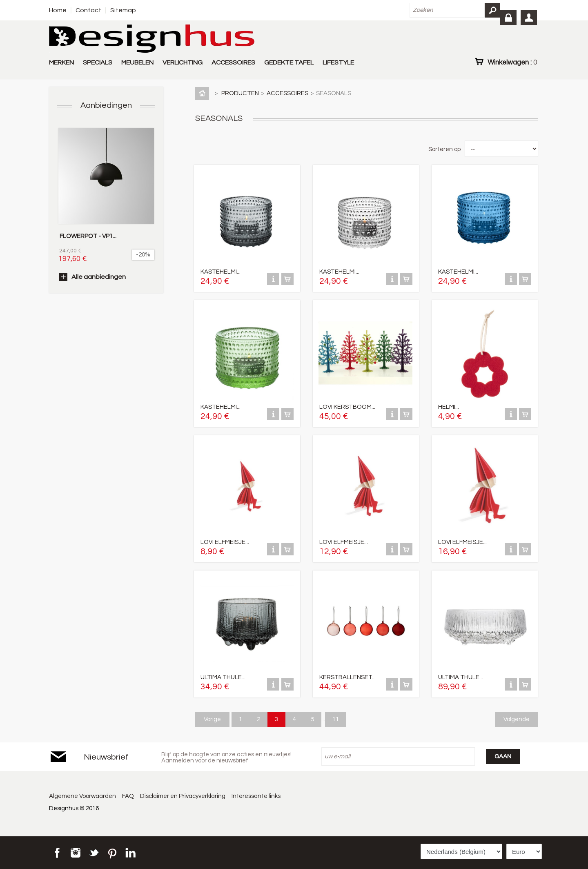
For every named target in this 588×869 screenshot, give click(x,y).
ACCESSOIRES (233, 62)
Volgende (517, 719)
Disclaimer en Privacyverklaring (184, 796)
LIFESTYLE (338, 62)
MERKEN (61, 62)
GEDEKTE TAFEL (289, 62)
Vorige (212, 719)
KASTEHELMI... (220, 272)
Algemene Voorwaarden (82, 796)
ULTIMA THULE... (223, 677)
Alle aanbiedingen (99, 277)
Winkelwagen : (512, 62)
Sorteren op (444, 149)
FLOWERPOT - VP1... (88, 236)
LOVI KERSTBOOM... (347, 407)
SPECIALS (98, 62)
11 (336, 719)
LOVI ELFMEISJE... (225, 542)
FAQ (128, 796)
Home (58, 10)
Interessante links (257, 796)
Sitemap (123, 10)
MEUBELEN (137, 62)
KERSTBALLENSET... (347, 677)
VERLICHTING (183, 62)
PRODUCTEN (240, 93)
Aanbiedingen (106, 105)
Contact (88, 10)
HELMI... (449, 407)
